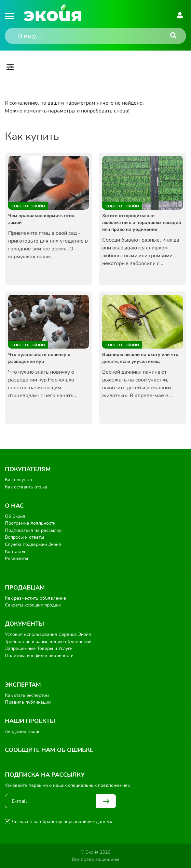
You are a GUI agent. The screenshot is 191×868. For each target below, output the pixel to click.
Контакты (15, 552)
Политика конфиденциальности (39, 656)
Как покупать (19, 480)
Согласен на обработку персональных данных (62, 822)
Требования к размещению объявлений (48, 642)
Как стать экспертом (27, 695)
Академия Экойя (23, 732)
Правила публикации (28, 702)
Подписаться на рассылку (33, 530)
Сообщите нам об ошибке (49, 750)
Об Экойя (15, 516)
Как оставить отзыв (26, 487)
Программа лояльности (30, 523)
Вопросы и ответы (24, 537)
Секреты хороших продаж (33, 605)
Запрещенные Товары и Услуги (39, 648)
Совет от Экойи (28, 206)
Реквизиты (16, 558)
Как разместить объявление (35, 598)
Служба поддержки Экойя (33, 544)
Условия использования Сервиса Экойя (48, 634)
